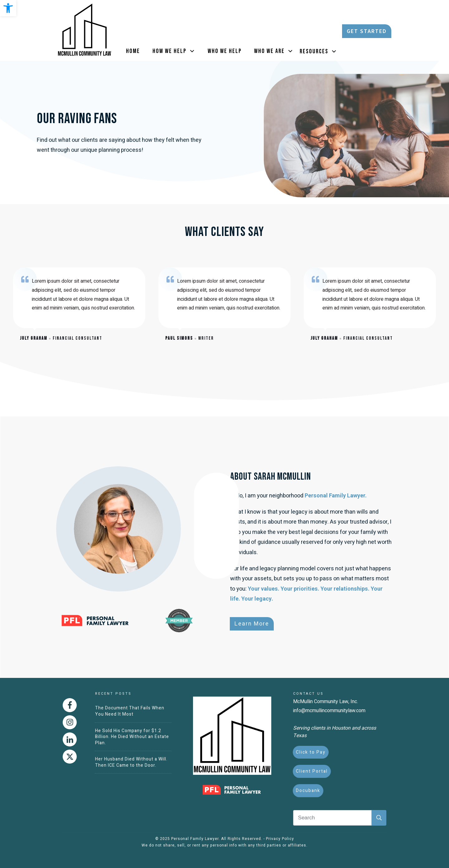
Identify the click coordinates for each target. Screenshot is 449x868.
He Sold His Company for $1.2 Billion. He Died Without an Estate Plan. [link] (132, 737)
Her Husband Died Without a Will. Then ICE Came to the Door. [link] (131, 762)
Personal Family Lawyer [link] (195, 839)
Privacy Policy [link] (280, 839)
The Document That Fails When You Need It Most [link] (130, 711)
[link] (8, 8)
